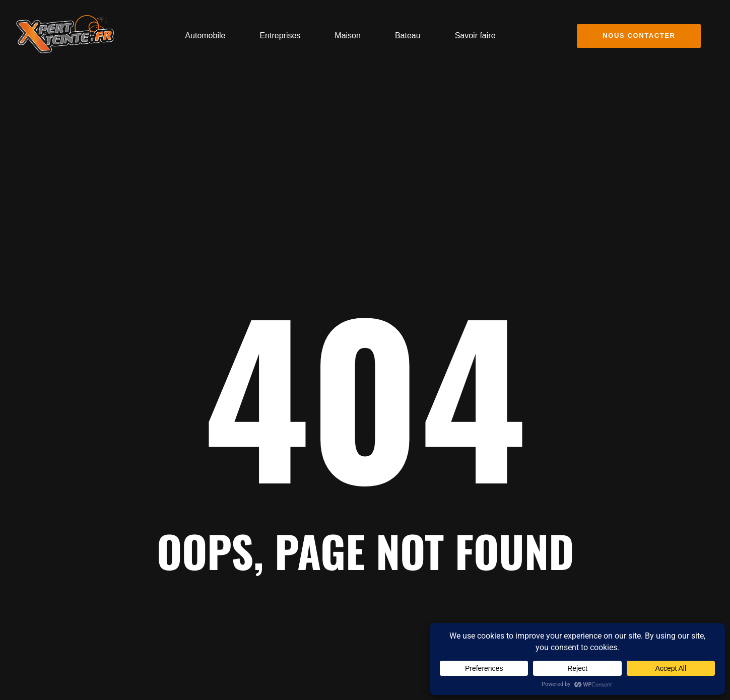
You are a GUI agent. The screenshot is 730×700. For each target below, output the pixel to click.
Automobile (205, 36)
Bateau (408, 36)
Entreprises (280, 36)
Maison (348, 36)
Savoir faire (475, 36)
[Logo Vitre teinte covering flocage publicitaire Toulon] (65, 34)
